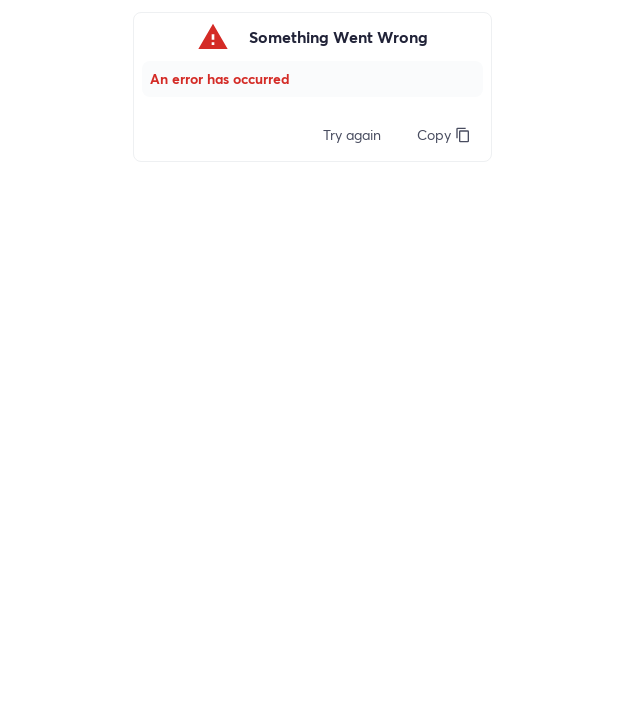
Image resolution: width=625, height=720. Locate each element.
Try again (352, 134)
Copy (444, 134)
